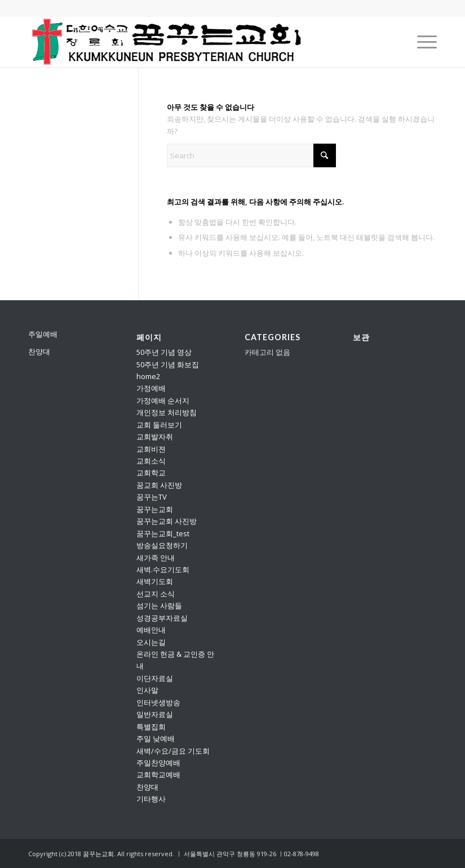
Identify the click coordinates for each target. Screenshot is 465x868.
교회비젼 (151, 449)
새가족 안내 (156, 558)
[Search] (251, 155)
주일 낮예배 (156, 738)
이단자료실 (155, 678)
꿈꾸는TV (152, 497)
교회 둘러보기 (159, 425)
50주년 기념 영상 (164, 352)
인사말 (147, 690)
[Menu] (421, 42)
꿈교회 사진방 (159, 485)
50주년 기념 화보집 (168, 364)
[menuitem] (421, 42)
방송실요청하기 (162, 545)
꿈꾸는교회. (99, 854)
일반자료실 (155, 714)
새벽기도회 (155, 581)
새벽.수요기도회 (163, 569)
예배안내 (151, 630)
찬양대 (39, 351)
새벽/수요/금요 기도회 (173, 751)
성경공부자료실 (162, 618)
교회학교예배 (158, 774)
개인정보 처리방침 (167, 412)
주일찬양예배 (158, 763)
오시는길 (151, 642)
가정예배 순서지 (163, 400)
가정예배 (151, 388)
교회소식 (151, 461)
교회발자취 (155, 437)
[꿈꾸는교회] (167, 42)
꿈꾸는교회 (155, 509)
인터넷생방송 (158, 702)
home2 (148, 376)
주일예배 (43, 334)
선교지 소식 (156, 594)
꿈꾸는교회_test (163, 533)
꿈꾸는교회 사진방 (167, 521)
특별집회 (151, 727)
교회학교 (151, 473)
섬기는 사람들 (159, 606)
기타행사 (151, 799)
